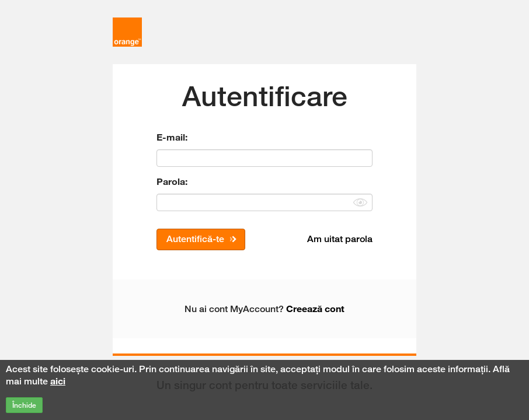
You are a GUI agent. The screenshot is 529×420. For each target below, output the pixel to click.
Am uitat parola (340, 239)
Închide (24, 405)
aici (58, 381)
